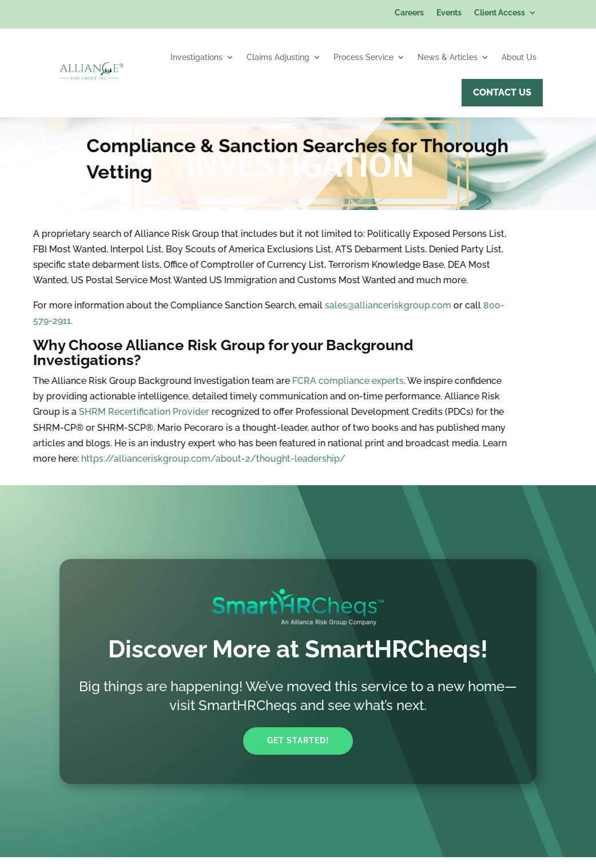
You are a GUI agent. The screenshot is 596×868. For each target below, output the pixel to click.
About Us (519, 57)
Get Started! (298, 740)
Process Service (363, 57)
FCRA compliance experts (264, 381)
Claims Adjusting (278, 57)
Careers (409, 13)
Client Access (500, 13)
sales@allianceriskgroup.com (304, 305)
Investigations (196, 57)
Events (449, 13)
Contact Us (502, 93)
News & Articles (448, 57)
